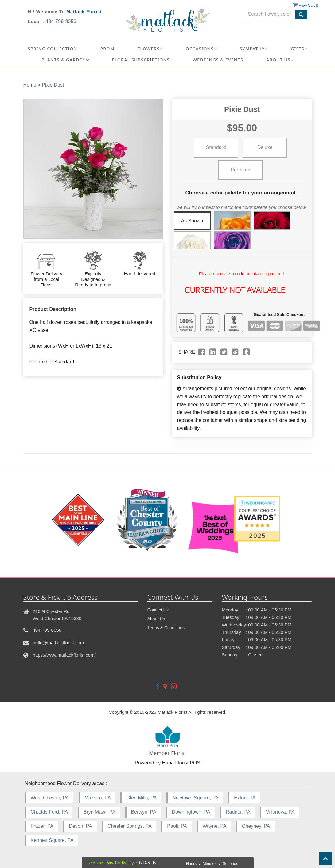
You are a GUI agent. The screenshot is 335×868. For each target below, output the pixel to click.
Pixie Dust (53, 85)
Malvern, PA (98, 798)
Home (30, 85)
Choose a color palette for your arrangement (241, 193)
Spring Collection (53, 49)
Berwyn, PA (144, 812)
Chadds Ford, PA (49, 812)
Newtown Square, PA (195, 798)
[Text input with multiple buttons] (270, 14)
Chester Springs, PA (130, 826)
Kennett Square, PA (52, 840)
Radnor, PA (238, 812)
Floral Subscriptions (141, 60)
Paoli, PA (177, 826)
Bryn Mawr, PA (100, 812)
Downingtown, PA (191, 812)
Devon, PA (80, 826)
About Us (156, 619)
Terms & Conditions (166, 628)
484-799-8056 (61, 21)
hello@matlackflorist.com (58, 643)
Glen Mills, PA (141, 798)
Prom (107, 49)
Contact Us (158, 610)
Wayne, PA (214, 826)
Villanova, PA (280, 812)
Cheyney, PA (256, 826)
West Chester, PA (50, 798)
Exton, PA (245, 798)
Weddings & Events (218, 60)
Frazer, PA (42, 826)
